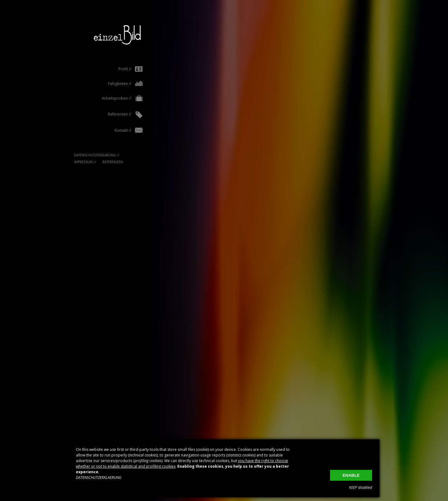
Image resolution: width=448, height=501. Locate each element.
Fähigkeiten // (113, 84)
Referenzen (100, 162)
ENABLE (351, 475)
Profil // (118, 69)
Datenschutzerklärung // (84, 155)
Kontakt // (116, 130)
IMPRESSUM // (73, 162)
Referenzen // (113, 115)
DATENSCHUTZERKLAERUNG (99, 477)
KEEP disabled (361, 487)
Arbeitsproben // (110, 99)
